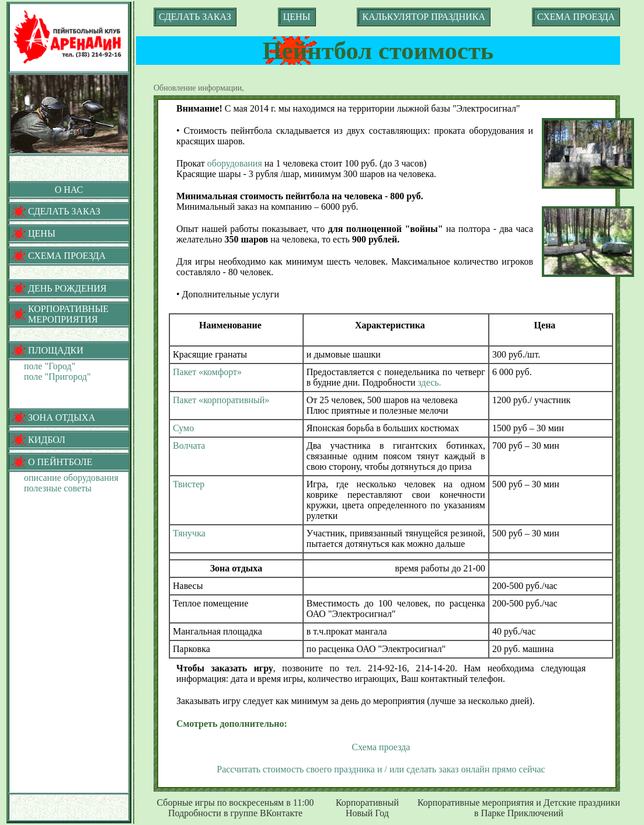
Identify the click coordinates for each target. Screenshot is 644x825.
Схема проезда (381, 747)
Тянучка (189, 533)
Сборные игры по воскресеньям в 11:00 (235, 803)
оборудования (235, 163)
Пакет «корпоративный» (221, 400)
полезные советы (58, 488)
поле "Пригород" (57, 377)
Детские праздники (582, 803)
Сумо (183, 428)
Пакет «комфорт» (207, 372)
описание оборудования (71, 478)
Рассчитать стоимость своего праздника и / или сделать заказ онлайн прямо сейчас (381, 769)
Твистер (189, 484)
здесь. (430, 382)
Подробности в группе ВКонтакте (235, 813)
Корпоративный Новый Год (367, 808)
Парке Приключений (522, 813)
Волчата (189, 446)
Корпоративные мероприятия (476, 803)
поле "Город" (50, 366)
